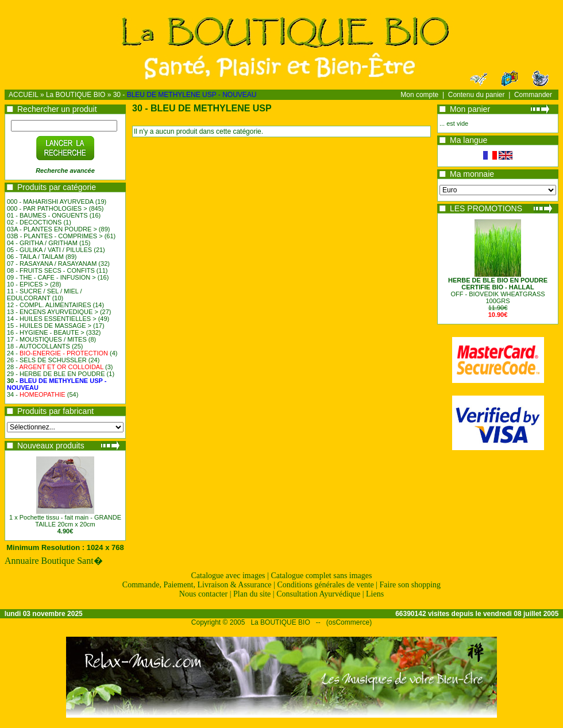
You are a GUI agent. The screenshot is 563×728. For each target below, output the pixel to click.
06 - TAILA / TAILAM (35, 257)
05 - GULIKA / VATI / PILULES (49, 250)
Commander (533, 95)
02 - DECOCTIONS (34, 222)
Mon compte (419, 95)
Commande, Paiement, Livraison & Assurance (197, 585)
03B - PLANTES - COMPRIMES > (55, 236)
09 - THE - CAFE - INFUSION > (51, 277)
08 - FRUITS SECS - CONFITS (51, 270)
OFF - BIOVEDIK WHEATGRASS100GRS (498, 291)
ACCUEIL (24, 95)
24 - (57, 353)
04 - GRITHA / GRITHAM (42, 243)
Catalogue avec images (228, 576)
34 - (36, 394)
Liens (375, 594)
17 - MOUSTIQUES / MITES (47, 339)
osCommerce (349, 622)
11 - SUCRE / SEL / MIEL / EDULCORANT (45, 295)
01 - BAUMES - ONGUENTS (47, 215)
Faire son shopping (410, 585)
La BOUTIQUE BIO (76, 95)
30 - (185, 95)
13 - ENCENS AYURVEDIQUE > (53, 312)
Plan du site (252, 594)
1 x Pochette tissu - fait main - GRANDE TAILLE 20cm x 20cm (65, 521)
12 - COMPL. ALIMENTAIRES (49, 305)
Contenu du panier (477, 95)
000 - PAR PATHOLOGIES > (47, 208)
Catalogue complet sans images (321, 576)
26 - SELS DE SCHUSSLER (47, 360)
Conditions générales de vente (325, 585)
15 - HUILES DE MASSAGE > (49, 326)
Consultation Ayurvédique (318, 594)
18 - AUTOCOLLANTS (38, 346)
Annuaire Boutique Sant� (54, 561)
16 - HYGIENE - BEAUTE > (46, 332)
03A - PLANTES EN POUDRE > (52, 229)
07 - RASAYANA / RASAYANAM (52, 264)
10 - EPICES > (28, 284)
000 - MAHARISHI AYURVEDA (50, 202)
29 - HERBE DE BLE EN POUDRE (56, 374)
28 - (55, 367)
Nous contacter (203, 594)
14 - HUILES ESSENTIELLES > (52, 319)
